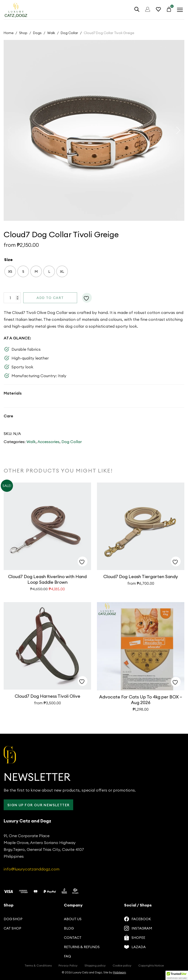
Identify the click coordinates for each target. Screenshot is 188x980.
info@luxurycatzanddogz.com (32, 869)
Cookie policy (122, 965)
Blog (69, 928)
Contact (73, 938)
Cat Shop (12, 928)
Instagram (138, 928)
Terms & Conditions (38, 965)
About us (73, 919)
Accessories (48, 442)
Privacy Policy (68, 965)
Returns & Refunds (82, 947)
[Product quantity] (12, 298)
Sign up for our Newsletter (38, 805)
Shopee (135, 938)
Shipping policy (95, 965)
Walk (51, 33)
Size (8, 260)
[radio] (10, 271)
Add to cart (50, 298)
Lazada (135, 947)
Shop (23, 33)
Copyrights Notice (151, 965)
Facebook (138, 919)
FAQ (67, 956)
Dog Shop (13, 919)
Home (9, 33)
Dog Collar (69, 33)
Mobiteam (119, 972)
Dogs (37, 33)
